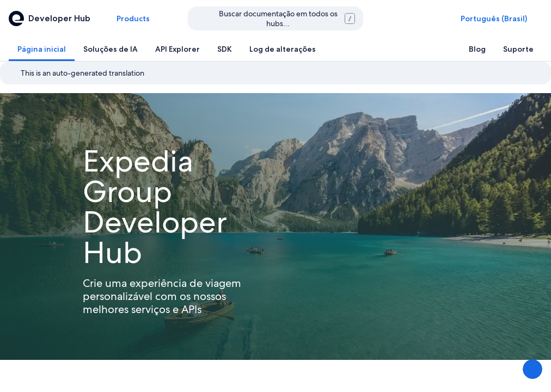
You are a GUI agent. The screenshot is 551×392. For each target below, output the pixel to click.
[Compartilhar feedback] (532, 369)
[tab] (42, 49)
